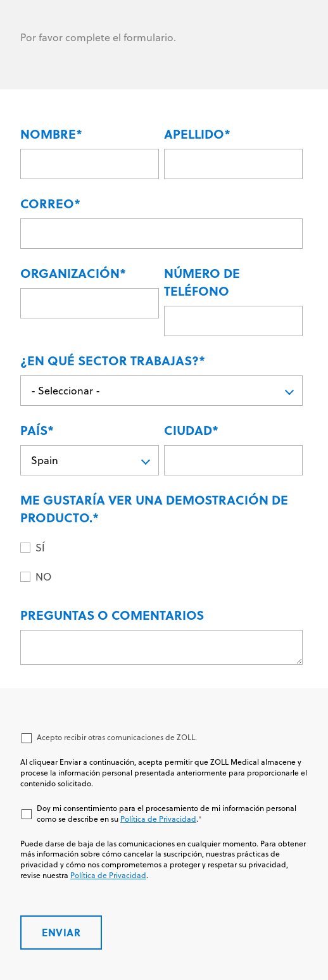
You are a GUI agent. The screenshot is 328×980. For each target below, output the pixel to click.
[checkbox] (161, 562)
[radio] (169, 547)
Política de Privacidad (158, 819)
